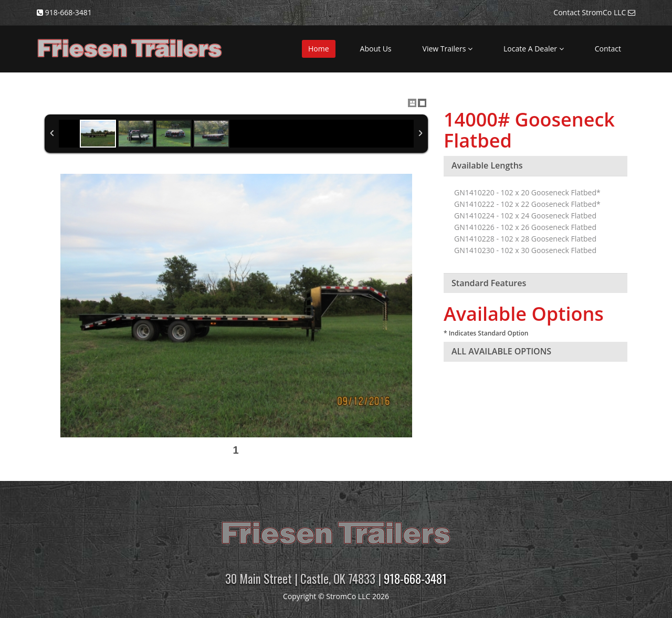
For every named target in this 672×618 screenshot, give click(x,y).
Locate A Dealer (534, 49)
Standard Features (489, 283)
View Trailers (448, 49)
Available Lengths (487, 165)
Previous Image (52, 317)
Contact (608, 49)
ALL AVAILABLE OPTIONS (501, 351)
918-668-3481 (415, 579)
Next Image (421, 317)
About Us (376, 49)
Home (319, 49)
